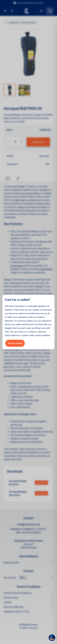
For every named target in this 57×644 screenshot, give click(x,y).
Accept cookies (15, 343)
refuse (21, 332)
